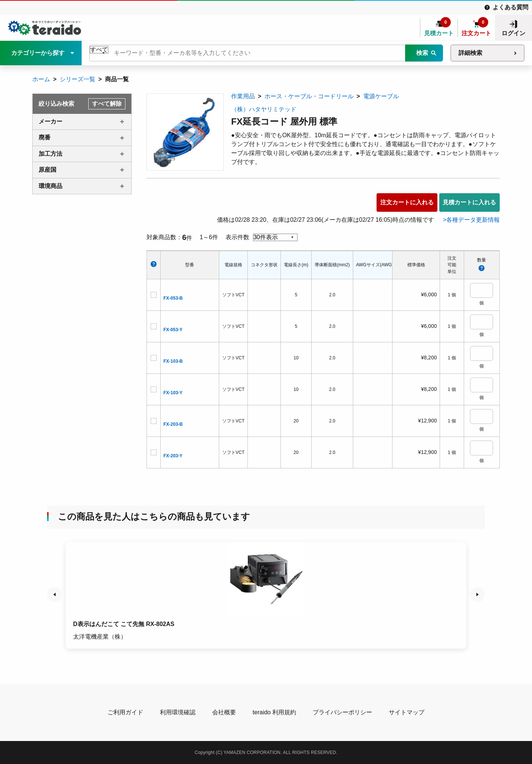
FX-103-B (173, 361)
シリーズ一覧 (78, 79)
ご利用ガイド (125, 712)
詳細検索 (470, 53)
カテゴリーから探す (38, 53)
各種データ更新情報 (473, 220)
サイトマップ (407, 712)
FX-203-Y (173, 456)
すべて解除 (107, 104)
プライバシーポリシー (342, 712)
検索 (422, 53)
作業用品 (243, 96)
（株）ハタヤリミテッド (264, 109)
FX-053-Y (173, 330)
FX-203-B (173, 424)
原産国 (47, 170)
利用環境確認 (178, 712)
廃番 (45, 137)
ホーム (41, 79)
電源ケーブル (381, 96)
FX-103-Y (173, 393)
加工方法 (50, 154)
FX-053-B (173, 298)
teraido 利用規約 (274, 712)
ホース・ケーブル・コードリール (309, 96)
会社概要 (224, 712)
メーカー (50, 121)
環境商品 (50, 186)
